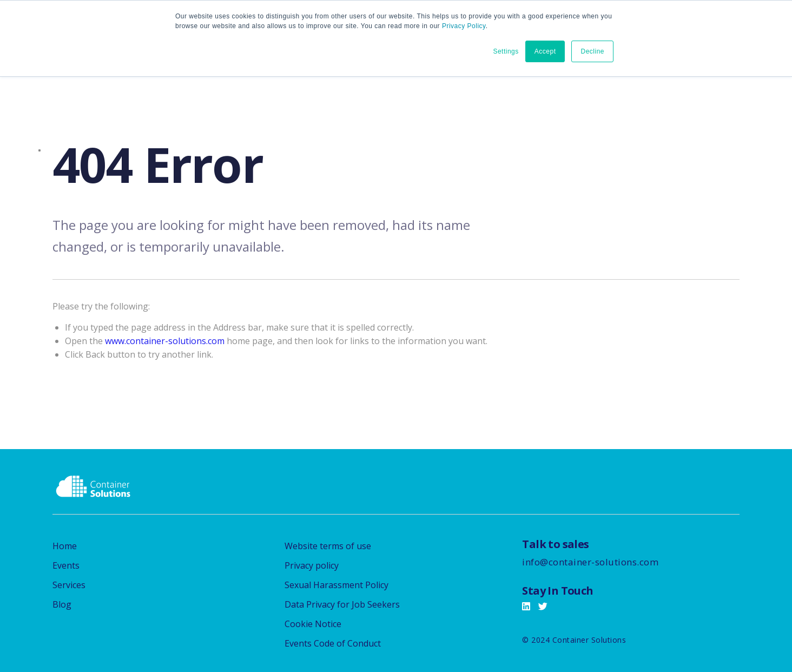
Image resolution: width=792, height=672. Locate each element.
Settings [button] (506, 51)
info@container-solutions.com (590, 562)
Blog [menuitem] (62, 604)
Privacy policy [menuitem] (312, 565)
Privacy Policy (464, 26)
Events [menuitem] (66, 565)
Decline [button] (592, 51)
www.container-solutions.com (165, 341)
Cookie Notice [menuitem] (313, 624)
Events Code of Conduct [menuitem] (333, 643)
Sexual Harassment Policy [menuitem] (336, 585)
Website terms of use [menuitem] (328, 546)
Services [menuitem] (69, 585)
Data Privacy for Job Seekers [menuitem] (342, 604)
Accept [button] (545, 51)
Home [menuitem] (65, 546)
